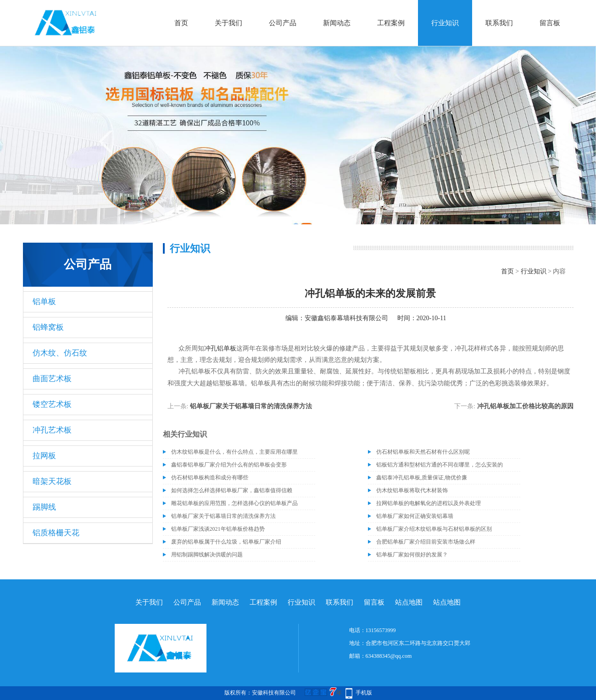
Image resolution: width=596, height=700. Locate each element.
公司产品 (283, 23)
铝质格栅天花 (56, 533)
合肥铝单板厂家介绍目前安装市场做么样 (426, 542)
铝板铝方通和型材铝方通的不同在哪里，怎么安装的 (440, 465)
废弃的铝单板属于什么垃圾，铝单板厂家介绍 (226, 542)
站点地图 (409, 602)
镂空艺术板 (52, 404)
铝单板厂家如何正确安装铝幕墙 (415, 516)
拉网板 (44, 456)
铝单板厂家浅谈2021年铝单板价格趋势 (218, 529)
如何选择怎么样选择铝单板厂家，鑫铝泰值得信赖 (232, 490)
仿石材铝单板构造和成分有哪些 (210, 478)
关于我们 (228, 23)
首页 (181, 23)
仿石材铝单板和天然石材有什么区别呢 (423, 452)
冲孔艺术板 (52, 430)
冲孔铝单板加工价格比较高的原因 (525, 406)
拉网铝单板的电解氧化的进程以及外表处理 (429, 503)
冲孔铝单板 (220, 348)
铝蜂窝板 (48, 327)
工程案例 (391, 23)
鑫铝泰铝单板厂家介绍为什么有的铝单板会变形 (229, 465)
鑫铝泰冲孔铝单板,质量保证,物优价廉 (422, 478)
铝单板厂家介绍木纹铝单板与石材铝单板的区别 (434, 529)
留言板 (550, 23)
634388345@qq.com (389, 656)
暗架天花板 (52, 481)
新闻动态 (337, 23)
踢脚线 (44, 507)
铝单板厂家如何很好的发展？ (412, 555)
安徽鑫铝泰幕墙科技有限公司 (346, 318)
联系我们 (499, 23)
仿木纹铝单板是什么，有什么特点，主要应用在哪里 (234, 452)
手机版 (364, 693)
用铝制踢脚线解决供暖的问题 (207, 555)
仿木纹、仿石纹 (60, 353)
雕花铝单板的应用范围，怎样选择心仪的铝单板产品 (234, 503)
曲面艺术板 (52, 379)
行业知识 (445, 23)
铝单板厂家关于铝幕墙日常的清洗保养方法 (251, 406)
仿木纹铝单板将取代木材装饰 (412, 490)
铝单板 (44, 302)
